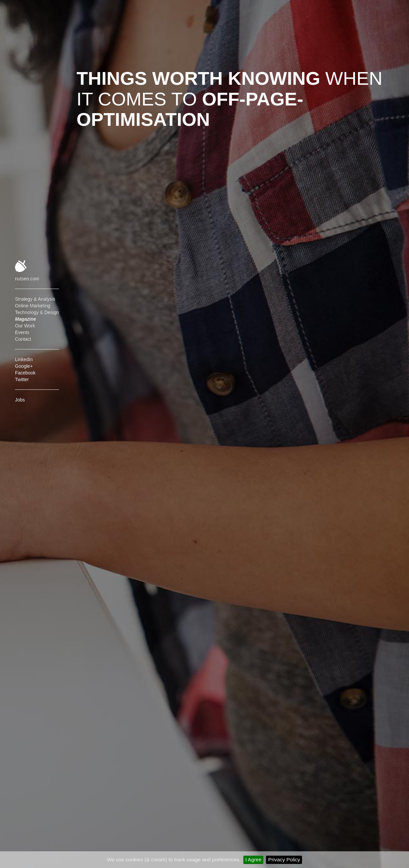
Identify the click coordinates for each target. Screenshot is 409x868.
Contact (23, 339)
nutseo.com (27, 279)
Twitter (22, 379)
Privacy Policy (284, 859)
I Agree (253, 859)
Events (22, 332)
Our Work (25, 326)
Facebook (25, 373)
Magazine (25, 319)
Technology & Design (37, 312)
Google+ (24, 366)
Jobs (20, 400)
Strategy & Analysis (35, 299)
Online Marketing (33, 306)
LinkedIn (24, 359)
